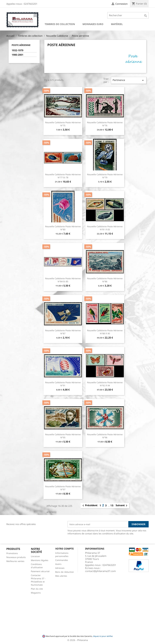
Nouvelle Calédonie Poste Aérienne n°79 (105, 176)
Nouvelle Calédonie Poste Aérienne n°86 (105, 280)
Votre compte (64, 549)
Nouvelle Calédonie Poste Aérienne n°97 (63, 488)
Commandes (62, 560)
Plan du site (37, 589)
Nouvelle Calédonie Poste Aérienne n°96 (105, 436)
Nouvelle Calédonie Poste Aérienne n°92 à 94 (105, 384)
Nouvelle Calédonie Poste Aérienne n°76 (105, 124)
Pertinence (129, 80)
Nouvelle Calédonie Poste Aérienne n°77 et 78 (63, 176)
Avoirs (58, 564)
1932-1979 (17, 50)
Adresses (60, 568)
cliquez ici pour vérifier (103, 636)
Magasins (36, 593)
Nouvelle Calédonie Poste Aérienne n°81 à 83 (105, 228)
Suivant (122, 506)
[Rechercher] (128, 15)
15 (112, 505)
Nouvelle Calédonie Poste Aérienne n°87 (63, 332)
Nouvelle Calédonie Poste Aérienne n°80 (63, 228)
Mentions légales (40, 560)
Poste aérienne (21, 45)
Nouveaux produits (16, 557)
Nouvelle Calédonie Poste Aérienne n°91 (63, 384)
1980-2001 (17, 55)
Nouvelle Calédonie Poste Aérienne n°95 (63, 436)
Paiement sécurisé (40, 571)
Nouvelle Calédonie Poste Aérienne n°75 (63, 124)
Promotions (12, 553)
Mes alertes (61, 576)
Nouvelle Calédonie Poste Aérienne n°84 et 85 (63, 280)
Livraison (35, 556)
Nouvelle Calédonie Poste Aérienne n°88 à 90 (105, 332)
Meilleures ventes (15, 561)
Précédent (89, 506)
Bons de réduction (65, 572)
